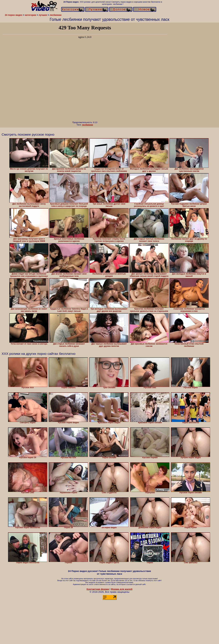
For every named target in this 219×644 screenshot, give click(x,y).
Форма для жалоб (122, 589)
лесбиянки (87, 125)
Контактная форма (98, 589)
